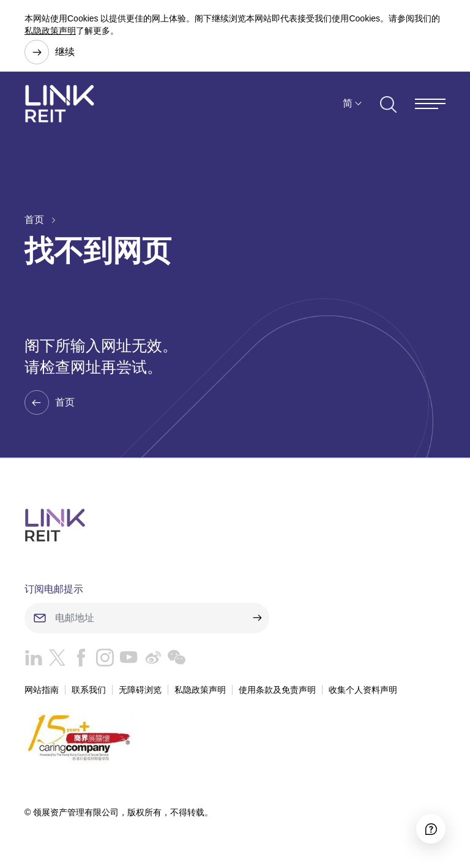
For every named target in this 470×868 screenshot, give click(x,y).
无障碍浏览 (140, 690)
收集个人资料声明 (363, 690)
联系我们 (89, 690)
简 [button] (348, 103)
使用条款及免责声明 (277, 690)
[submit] (257, 618)
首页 (34, 220)
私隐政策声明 (50, 31)
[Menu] (430, 104)
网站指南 (42, 690)
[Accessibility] (431, 829)
